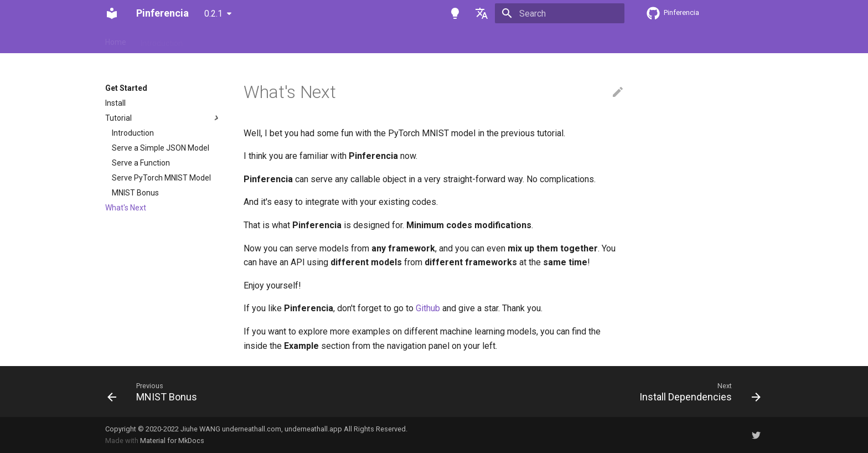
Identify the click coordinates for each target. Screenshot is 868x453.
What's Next (126, 208)
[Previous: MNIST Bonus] (156, 392)
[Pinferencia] (112, 13)
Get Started (217, 40)
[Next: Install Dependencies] (697, 392)
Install (115, 103)
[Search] (560, 13)
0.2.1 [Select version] (213, 14)
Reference (336, 40)
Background (390, 40)
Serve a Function (141, 163)
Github (428, 308)
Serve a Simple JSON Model (161, 148)
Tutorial (163, 118)
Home (116, 40)
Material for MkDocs (172, 441)
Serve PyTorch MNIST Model (161, 178)
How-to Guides (277, 40)
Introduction (162, 40)
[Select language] (482, 13)
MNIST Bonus (135, 193)
